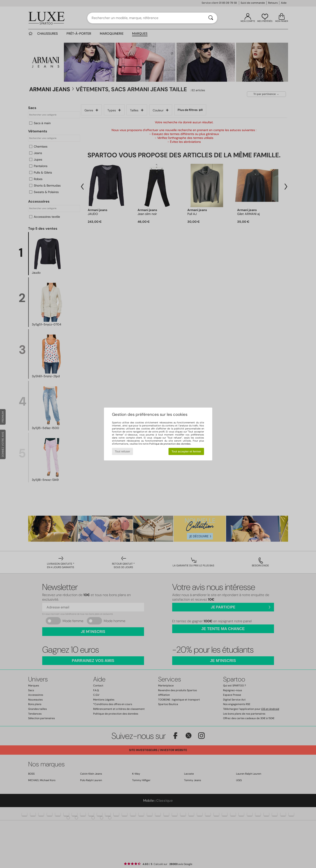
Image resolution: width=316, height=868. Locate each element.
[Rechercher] (211, 18)
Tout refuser (122, 451)
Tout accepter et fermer (186, 451)
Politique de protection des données (170, 444)
